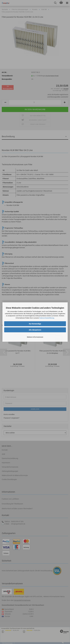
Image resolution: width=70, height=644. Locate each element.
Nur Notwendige (35, 324)
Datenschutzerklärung (47, 318)
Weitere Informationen (35, 337)
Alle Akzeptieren (35, 330)
